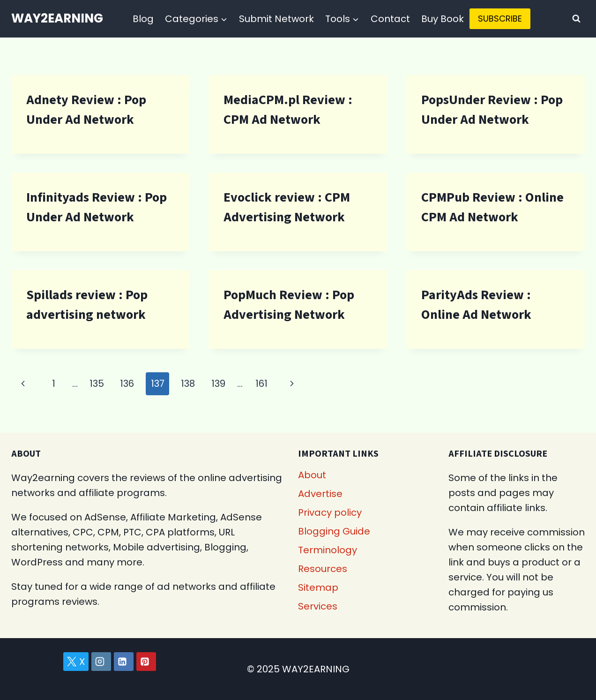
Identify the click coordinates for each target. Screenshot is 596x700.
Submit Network (276, 19)
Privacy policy (330, 512)
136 (127, 384)
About (312, 475)
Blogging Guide (334, 531)
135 (97, 384)
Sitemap (318, 587)
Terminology (328, 550)
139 (218, 384)
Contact (390, 19)
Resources (323, 569)
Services (318, 606)
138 (188, 384)
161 (261, 384)
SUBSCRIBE (500, 19)
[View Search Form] (576, 19)
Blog (143, 19)
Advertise (320, 494)
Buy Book (443, 19)
